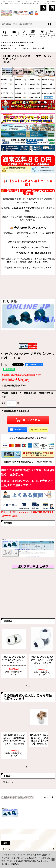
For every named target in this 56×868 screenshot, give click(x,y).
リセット (49, 797)
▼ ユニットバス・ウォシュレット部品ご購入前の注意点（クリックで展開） (27, 514)
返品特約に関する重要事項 (15, 411)
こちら (16, 864)
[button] (5, 33)
